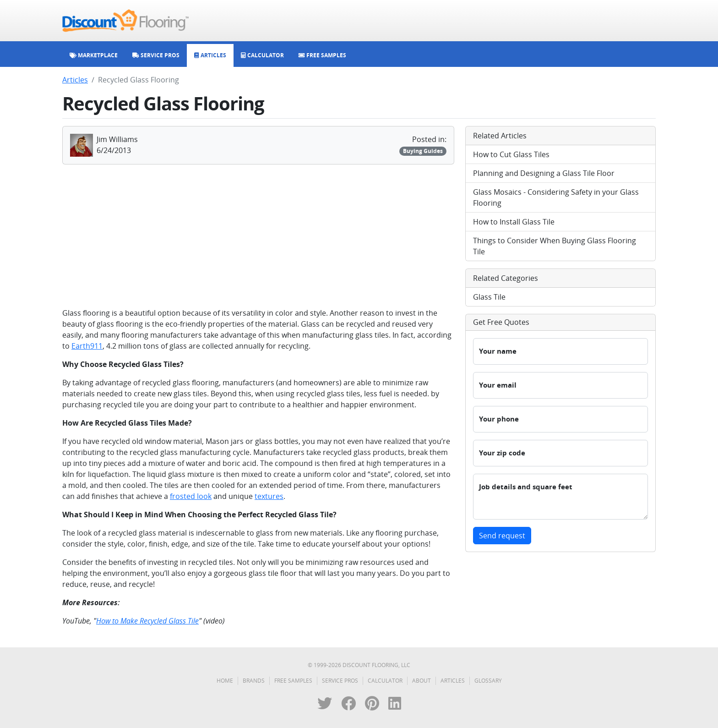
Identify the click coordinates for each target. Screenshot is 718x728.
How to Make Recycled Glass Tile (147, 621)
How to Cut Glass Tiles (511, 154)
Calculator (385, 681)
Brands (254, 681)
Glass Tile (489, 297)
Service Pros (340, 681)
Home (225, 681)
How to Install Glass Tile (514, 222)
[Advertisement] (258, 236)
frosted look (191, 496)
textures (269, 496)
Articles (75, 80)
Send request (502, 536)
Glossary (488, 681)
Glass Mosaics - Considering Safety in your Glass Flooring (556, 197)
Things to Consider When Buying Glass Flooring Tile (555, 246)
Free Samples (293, 681)
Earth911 (87, 346)
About (422, 681)
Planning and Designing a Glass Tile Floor (544, 173)
